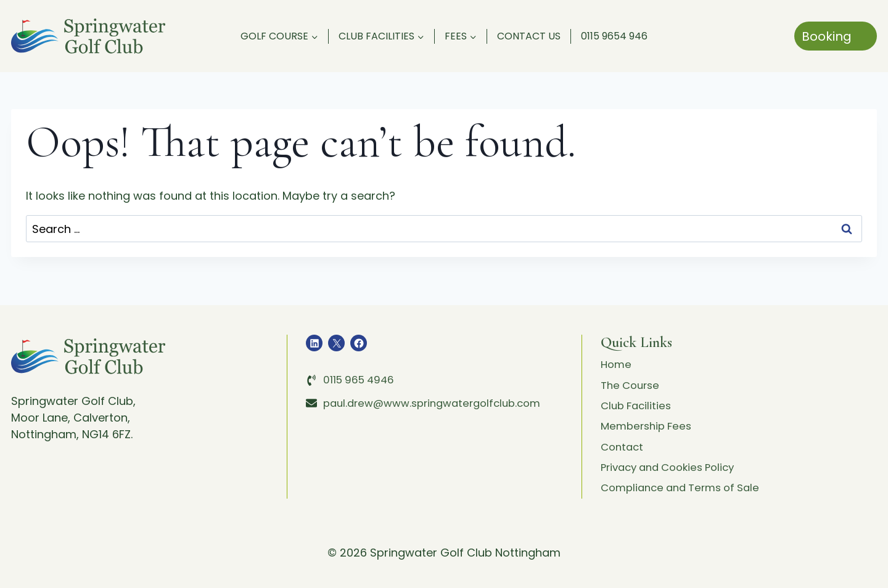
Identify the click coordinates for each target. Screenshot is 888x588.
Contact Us (529, 36)
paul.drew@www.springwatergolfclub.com (440, 391)
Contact (623, 443)
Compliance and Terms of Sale (686, 487)
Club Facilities (638, 398)
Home (617, 354)
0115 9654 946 (614, 36)
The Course (632, 376)
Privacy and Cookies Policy (674, 465)
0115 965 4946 (361, 368)
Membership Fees (649, 421)
